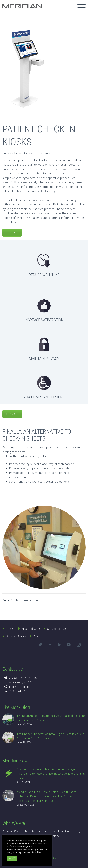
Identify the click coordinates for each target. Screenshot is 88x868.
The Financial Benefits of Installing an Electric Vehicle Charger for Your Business (50, 736)
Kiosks (10, 629)
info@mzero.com (20, 687)
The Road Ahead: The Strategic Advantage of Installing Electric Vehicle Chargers (51, 718)
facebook (50, 645)
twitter (40, 645)
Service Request (58, 629)
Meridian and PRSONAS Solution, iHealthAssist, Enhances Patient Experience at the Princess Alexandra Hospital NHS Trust (47, 796)
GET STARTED (12, 233)
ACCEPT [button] (12, 858)
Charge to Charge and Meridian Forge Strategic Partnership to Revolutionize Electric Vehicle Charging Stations (51, 773)
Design (38, 636)
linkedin (60, 645)
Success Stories (16, 636)
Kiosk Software (31, 629)
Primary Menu (81, 6)
